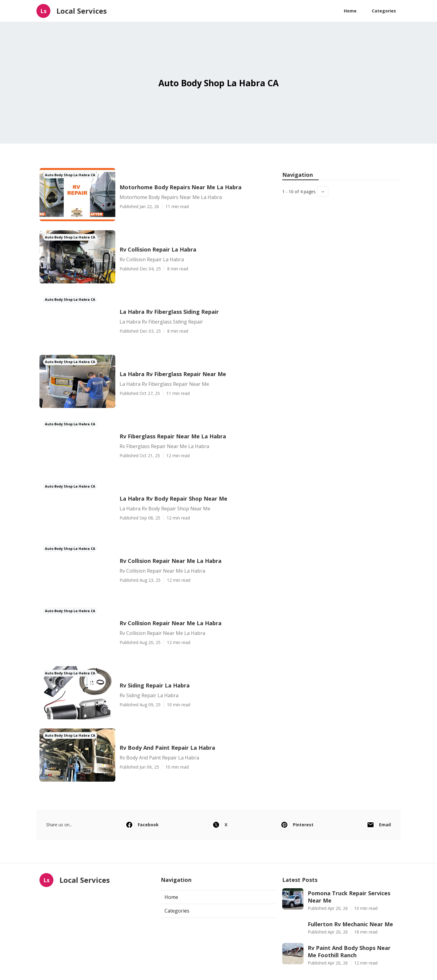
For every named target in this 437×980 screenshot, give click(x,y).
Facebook (141, 825)
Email (378, 825)
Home (350, 11)
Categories (384, 11)
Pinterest (296, 825)
